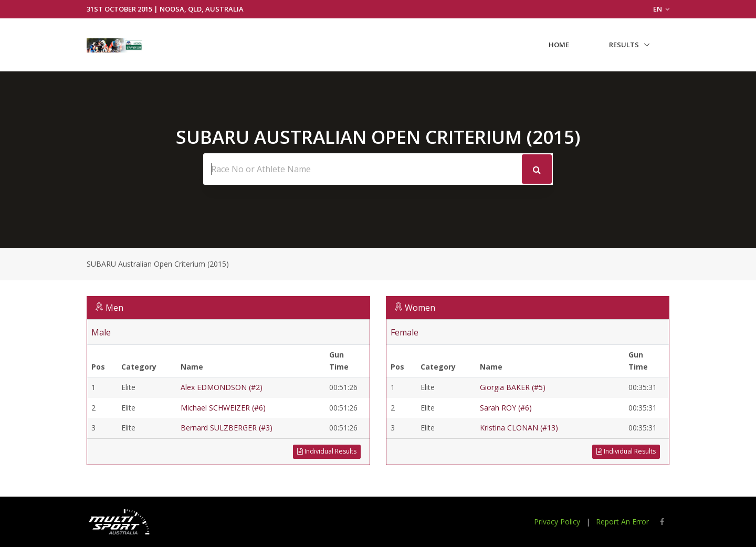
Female (405, 332)
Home (559, 45)
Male (101, 332)
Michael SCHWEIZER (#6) (223, 408)
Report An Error (622, 522)
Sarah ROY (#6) (506, 408)
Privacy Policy (557, 522)
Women (420, 308)
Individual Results (327, 451)
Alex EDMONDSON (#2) (222, 387)
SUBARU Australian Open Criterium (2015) (158, 264)
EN (661, 9)
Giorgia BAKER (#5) (513, 387)
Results (624, 45)
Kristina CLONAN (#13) (519, 428)
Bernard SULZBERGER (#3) (227, 428)
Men (114, 308)
